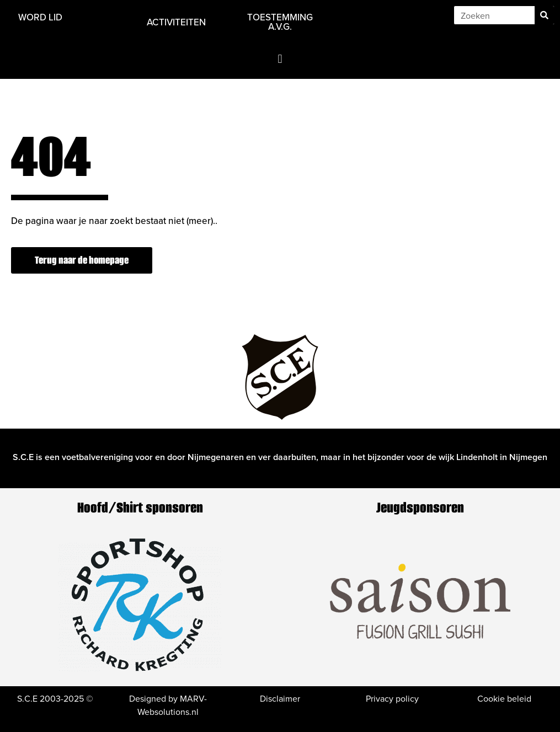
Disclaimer (280, 698)
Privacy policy (392, 698)
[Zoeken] (544, 15)
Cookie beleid (504, 698)
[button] (280, 59)
